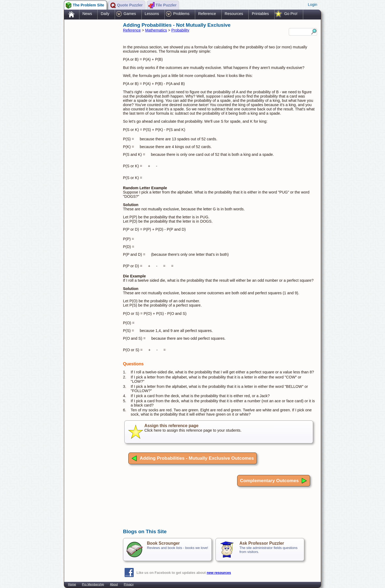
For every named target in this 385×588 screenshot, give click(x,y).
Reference (207, 14)
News (87, 14)
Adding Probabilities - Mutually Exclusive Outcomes (193, 458)
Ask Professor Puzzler (262, 543)
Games (130, 14)
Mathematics (156, 30)
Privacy (129, 584)
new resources (219, 573)
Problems (181, 14)
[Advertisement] (91, 105)
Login (312, 5)
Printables (260, 14)
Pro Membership (93, 584)
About (114, 584)
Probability (180, 30)
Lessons (152, 14)
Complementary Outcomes (274, 481)
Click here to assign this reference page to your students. (219, 432)
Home (72, 584)
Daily (105, 14)
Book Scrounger (163, 543)
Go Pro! (291, 14)
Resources (234, 14)
